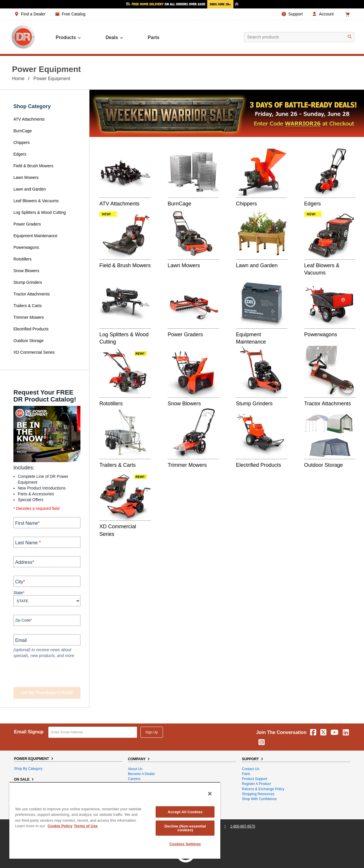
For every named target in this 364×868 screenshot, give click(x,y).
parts (154, 37)
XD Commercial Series (34, 352)
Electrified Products (31, 329)
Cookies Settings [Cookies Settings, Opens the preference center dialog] (185, 844)
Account (326, 14)
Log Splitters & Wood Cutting (40, 212)
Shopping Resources (258, 794)
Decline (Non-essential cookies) (185, 828)
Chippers (22, 142)
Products (69, 38)
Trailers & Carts (28, 306)
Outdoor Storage (29, 341)
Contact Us (250, 769)
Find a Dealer (33, 14)
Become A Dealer (141, 774)
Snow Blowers (26, 271)
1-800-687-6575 (243, 826)
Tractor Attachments (32, 294)
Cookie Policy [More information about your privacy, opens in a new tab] (60, 826)
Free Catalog (74, 14)
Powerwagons (26, 247)
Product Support (255, 779)
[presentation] (49, 673)
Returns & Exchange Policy (263, 789)
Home (18, 79)
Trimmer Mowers (29, 317)
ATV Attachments (29, 119)
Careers (134, 779)
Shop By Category (28, 769)
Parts (246, 774)
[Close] (210, 794)
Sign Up (152, 732)
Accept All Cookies (185, 812)
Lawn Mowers (26, 177)
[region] (115, 820)
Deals (115, 38)
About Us (135, 769)
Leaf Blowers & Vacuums (36, 201)
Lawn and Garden (30, 189)
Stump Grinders (28, 282)
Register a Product (256, 784)
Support (295, 14)
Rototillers (22, 259)
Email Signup (29, 732)
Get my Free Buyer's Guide (47, 693)
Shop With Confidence (259, 799)
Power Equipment (52, 79)
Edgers (20, 154)
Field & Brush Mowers (34, 166)
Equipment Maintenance (35, 236)
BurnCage (23, 131)
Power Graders (27, 224)
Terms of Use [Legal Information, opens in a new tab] (86, 826)
